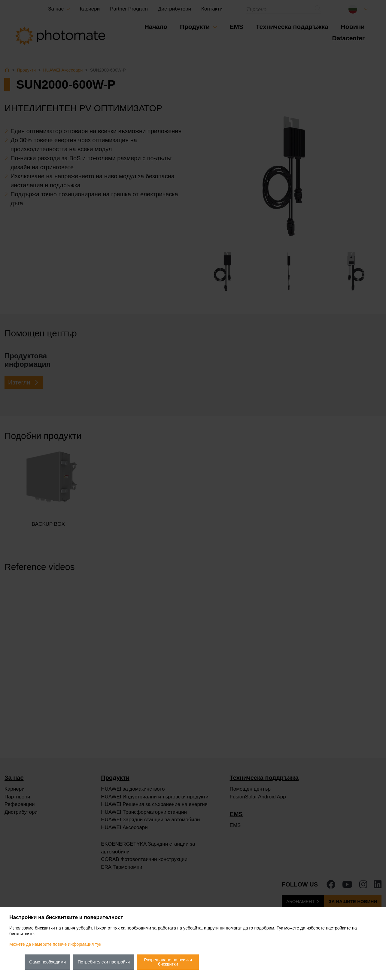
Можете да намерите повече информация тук (55, 944)
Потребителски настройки (104, 962)
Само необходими (47, 962)
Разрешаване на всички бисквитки (168, 962)
